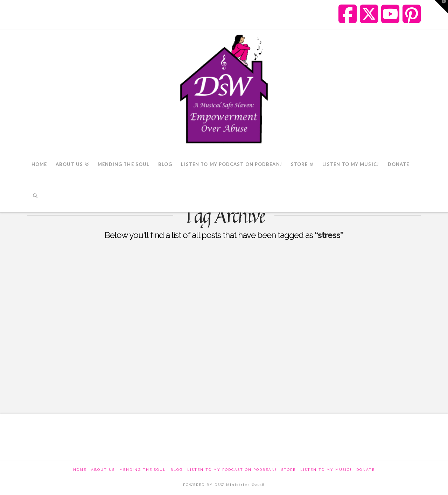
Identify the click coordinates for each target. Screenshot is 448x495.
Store (289, 470)
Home (80, 470)
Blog (177, 470)
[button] (441, 7)
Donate (366, 470)
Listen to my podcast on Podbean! (232, 470)
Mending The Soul (143, 470)
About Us (103, 470)
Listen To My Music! (326, 470)
